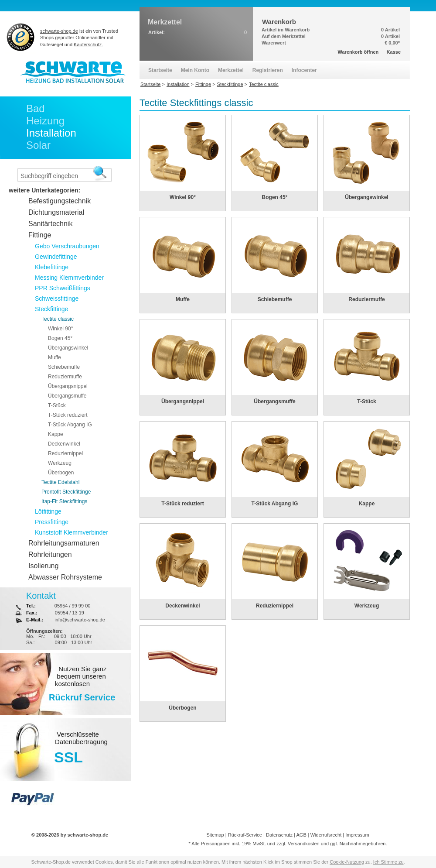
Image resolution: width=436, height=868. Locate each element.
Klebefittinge (52, 267)
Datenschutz (279, 835)
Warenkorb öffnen (358, 52)
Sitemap (215, 835)
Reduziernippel (275, 606)
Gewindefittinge (56, 257)
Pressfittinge (52, 522)
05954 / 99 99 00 (73, 606)
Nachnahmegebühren (363, 844)
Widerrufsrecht (326, 835)
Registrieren (268, 70)
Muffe (183, 299)
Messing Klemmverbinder (69, 278)
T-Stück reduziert (182, 504)
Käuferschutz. (88, 45)
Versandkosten (304, 844)
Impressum (357, 835)
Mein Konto (195, 70)
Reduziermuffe (366, 299)
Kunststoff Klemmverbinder (72, 532)
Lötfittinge (48, 511)
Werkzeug (367, 606)
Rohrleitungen (50, 554)
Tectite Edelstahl (60, 482)
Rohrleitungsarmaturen (64, 543)
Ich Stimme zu (388, 862)
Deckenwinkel (182, 606)
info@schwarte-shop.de (80, 620)
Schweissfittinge (57, 298)
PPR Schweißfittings (63, 288)
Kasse (394, 52)
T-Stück (366, 401)
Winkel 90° (183, 197)
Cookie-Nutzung (347, 862)
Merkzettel (231, 70)
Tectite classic (58, 319)
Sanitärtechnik (50, 224)
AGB (301, 835)
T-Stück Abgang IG (275, 504)
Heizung (45, 121)
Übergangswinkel (366, 197)
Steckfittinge (51, 309)
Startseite (160, 70)
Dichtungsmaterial (56, 212)
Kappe (367, 504)
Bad (36, 108)
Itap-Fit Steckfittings (64, 501)
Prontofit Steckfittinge (66, 492)
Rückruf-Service (245, 835)
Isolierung (43, 566)
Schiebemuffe (275, 299)
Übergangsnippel (183, 401)
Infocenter (304, 70)
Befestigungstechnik (60, 201)
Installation (51, 133)
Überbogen (182, 708)
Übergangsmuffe (274, 401)
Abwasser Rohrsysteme (65, 577)
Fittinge (40, 235)
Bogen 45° (275, 197)
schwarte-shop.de (59, 31)
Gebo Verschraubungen (67, 246)
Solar (38, 145)
